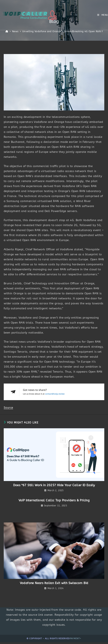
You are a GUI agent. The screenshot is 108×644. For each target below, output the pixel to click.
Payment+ (76, 639)
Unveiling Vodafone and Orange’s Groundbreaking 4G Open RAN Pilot (65, 31)
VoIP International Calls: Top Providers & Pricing (54, 500)
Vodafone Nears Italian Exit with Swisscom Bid (54, 583)
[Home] (7, 31)
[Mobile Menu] (103, 15)
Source (8, 408)
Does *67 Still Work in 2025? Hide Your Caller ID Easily (54, 485)
